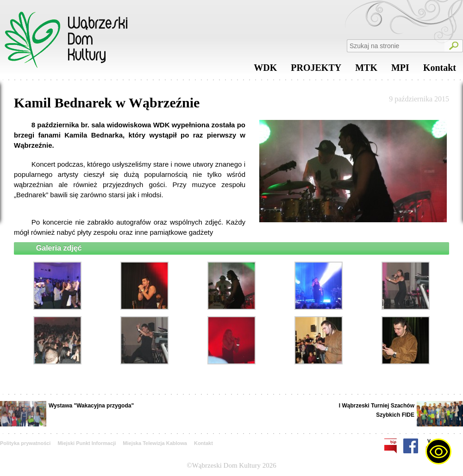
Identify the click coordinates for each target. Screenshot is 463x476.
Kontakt (440, 70)
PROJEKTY (316, 70)
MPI (400, 70)
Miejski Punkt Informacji (87, 443)
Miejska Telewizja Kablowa (155, 443)
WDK (265, 70)
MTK (366, 70)
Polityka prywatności (25, 443)
